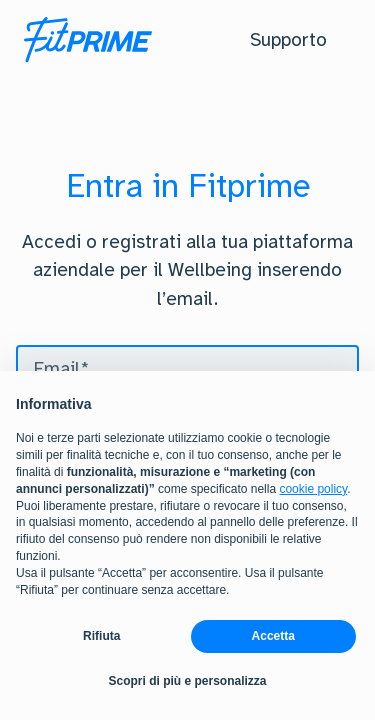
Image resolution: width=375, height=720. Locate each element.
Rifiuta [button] (101, 637)
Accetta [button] (273, 637)
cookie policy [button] (313, 489)
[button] (288, 40)
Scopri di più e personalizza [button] (187, 682)
